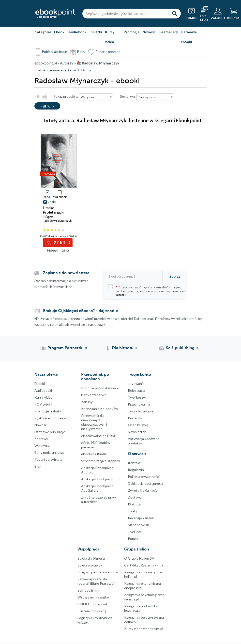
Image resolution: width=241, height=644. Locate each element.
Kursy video (110, 37)
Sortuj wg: (128, 96)
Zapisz (175, 276)
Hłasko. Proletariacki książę (53, 212)
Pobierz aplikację (54, 52)
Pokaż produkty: (66, 96)
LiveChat (135, 532)
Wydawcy (42, 446)
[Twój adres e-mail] (134, 276)
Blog (38, 466)
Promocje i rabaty (48, 411)
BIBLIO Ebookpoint (92, 604)
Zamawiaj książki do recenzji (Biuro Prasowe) (96, 581)
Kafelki (44, 97)
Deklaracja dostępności (145, 483)
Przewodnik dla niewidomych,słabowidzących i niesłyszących (94, 422)
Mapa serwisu (138, 525)
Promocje (132, 32)
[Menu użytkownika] (218, 14)
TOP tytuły (43, 404)
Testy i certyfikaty (48, 459)
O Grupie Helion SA (139, 558)
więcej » (121, 295)
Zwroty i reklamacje (143, 490)
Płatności (135, 504)
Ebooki (60, 32)
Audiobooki (78, 32)
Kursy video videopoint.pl (144, 629)
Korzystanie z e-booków (100, 409)
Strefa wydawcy (90, 565)
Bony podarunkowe (49, 452)
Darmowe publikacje (50, 432)
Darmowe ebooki (189, 37)
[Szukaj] (175, 14)
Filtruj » (47, 106)
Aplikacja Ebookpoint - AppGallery (98, 488)
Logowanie (136, 384)
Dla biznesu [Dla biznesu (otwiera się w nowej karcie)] (123, 348)
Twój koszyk (137, 397)
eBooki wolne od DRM (98, 436)
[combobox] (96, 97)
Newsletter (137, 432)
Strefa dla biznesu (91, 558)
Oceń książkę (138, 425)
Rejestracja (136, 390)
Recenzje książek (141, 518)
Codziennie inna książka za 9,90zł (60, 70)
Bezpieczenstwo (94, 395)
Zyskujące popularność (52, 418)
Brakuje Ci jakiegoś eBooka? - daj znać (79, 311)
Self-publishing (89, 590)
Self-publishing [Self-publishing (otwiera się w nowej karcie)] (180, 348)
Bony (81, 52)
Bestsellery (169, 32)
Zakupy (87, 402)
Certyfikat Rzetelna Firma (144, 565)
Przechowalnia (139, 404)
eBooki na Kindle (94, 454)
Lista (37, 97)
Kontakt (134, 463)
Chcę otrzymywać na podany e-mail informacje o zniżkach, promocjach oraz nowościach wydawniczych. (148, 291)
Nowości (149, 32)
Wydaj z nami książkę (93, 597)
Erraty (133, 511)
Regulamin (136, 470)
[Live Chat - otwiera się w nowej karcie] (204, 14)
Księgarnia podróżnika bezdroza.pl (141, 608)
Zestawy (41, 439)
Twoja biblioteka (140, 411)
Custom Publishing (92, 611)
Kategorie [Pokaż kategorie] (43, 32)
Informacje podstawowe (100, 388)
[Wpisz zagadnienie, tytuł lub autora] (125, 14)
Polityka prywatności (144, 477)
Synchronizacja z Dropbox (101, 461)
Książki (96, 32)
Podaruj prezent (108, 52)
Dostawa (135, 497)
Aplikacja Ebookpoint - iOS (101, 479)
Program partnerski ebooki (98, 572)
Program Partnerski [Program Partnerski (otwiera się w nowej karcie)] (65, 348)
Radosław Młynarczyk (57, 221)
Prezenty (135, 418)
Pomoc (133, 539)
